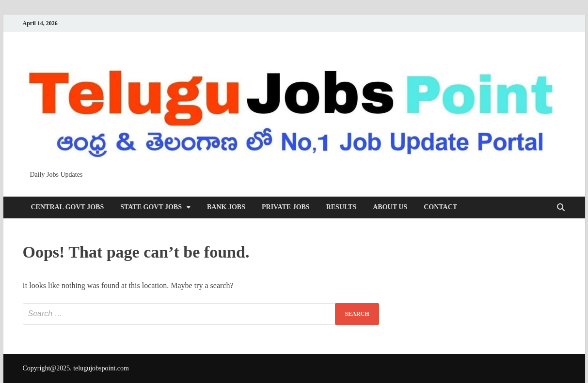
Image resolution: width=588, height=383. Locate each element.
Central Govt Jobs (68, 207)
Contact (440, 207)
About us (390, 207)
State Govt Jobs (151, 207)
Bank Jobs (226, 207)
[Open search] (561, 208)
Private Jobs (286, 207)
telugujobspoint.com (101, 368)
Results (342, 207)
